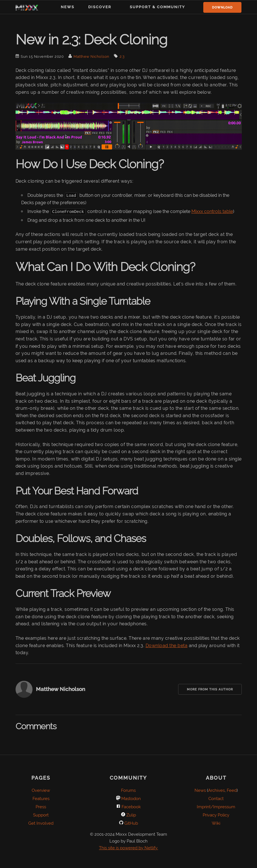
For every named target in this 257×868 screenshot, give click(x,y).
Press (41, 807)
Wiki (216, 823)
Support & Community (157, 7)
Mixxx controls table (212, 211)
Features (41, 798)
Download (222, 8)
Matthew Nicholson (91, 56)
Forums (128, 790)
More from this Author (210, 689)
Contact (216, 798)
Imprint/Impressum (216, 807)
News (68, 7)
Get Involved (41, 823)
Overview (41, 790)
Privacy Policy (216, 815)
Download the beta (167, 645)
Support (41, 815)
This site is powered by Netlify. (128, 848)
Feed (232, 790)
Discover (100, 7)
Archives (216, 790)
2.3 (122, 56)
